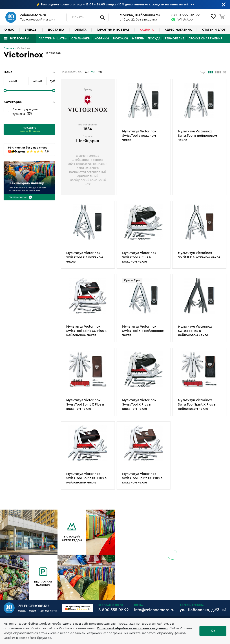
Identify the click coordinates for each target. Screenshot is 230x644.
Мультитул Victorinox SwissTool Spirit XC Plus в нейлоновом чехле (86, 331)
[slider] (5, 91)
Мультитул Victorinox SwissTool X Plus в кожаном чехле (139, 257)
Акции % (147, 30)
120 (100, 72)
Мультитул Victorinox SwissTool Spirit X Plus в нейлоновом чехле (197, 405)
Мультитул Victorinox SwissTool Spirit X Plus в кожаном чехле (85, 405)
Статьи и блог (214, 30)
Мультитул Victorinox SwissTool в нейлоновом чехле (197, 136)
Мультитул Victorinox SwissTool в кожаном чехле (139, 136)
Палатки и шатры (53, 39)
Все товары (20, 39)
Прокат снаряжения (206, 39)
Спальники (81, 39)
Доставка (56, 30)
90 (93, 72)
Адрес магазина (178, 30)
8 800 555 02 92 (114, 610)
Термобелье (174, 39)
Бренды (31, 30)
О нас (9, 30)
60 (87, 72)
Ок (213, 631)
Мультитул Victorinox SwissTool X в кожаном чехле (85, 257)
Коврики (102, 39)
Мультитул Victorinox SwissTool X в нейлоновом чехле (143, 331)
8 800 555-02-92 (186, 15)
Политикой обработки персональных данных (133, 628)
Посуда (154, 39)
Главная (9, 48)
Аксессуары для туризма (25, 112)
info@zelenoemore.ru (154, 610)
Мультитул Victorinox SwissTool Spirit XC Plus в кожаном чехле (142, 478)
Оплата (81, 30)
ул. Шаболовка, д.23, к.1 (203, 610)
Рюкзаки (121, 39)
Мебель (138, 39)
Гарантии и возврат (113, 30)
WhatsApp (185, 20)
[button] (29, 72)
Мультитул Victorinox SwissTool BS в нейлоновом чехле (195, 331)
